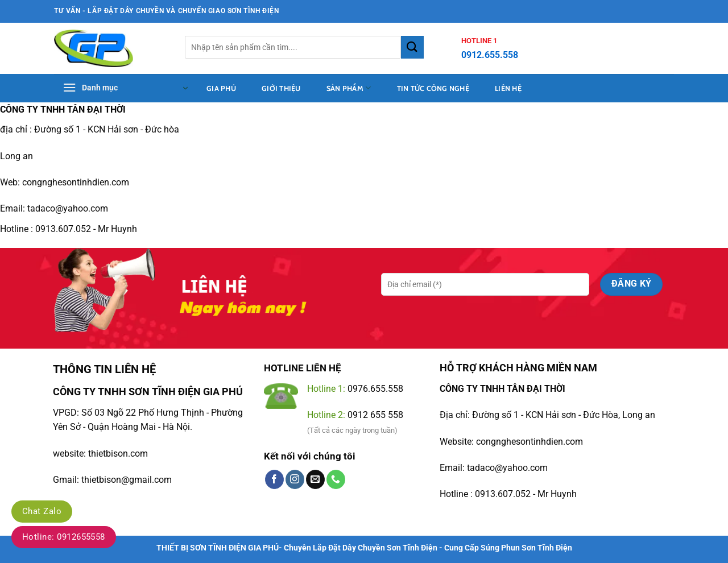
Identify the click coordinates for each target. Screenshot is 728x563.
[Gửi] (412, 47)
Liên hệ (508, 88)
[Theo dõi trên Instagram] (295, 479)
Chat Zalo (42, 511)
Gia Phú (221, 88)
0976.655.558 (375, 389)
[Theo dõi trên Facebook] (274, 479)
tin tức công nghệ (433, 88)
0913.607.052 (63, 229)
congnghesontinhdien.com (76, 182)
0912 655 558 (375, 415)
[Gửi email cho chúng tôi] (315, 479)
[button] (125, 88)
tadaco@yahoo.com (507, 468)
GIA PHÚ (223, 392)
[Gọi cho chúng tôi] (336, 479)
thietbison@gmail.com (127, 480)
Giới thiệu (281, 88)
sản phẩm (349, 88)
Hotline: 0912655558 (64, 537)
